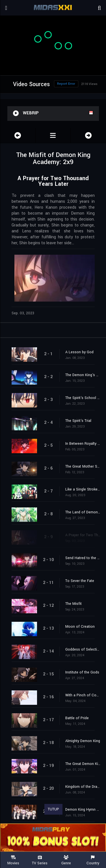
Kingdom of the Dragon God (83, 787)
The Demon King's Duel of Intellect (83, 375)
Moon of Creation (80, 627)
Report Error (66, 84)
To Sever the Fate (80, 581)
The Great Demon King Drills (83, 764)
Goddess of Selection (83, 649)
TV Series (40, 860)
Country (93, 860)
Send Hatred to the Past (83, 558)
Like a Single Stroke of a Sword (83, 489)
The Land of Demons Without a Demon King (83, 512)
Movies (13, 860)
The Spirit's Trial (78, 421)
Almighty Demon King (83, 741)
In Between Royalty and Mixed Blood (83, 444)
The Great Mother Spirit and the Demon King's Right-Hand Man (83, 466)
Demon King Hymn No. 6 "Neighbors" (83, 810)
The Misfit (73, 604)
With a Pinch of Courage (83, 695)
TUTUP (53, 809)
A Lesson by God (79, 352)
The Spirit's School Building (83, 398)
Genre (66, 860)
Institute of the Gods (82, 672)
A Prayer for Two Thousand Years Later (83, 535)
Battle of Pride (77, 718)
